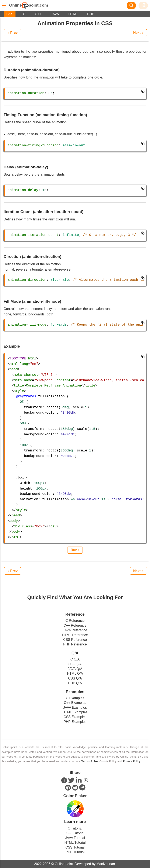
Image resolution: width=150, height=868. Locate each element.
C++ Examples (75, 703)
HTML (73, 14)
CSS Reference (75, 640)
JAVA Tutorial (75, 838)
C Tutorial (75, 828)
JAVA (55, 14)
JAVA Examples (75, 708)
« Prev (13, 33)
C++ (38, 14)
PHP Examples (75, 722)
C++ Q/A (75, 664)
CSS (10, 14)
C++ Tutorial (75, 833)
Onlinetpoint (63, 864)
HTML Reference (75, 635)
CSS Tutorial (75, 847)
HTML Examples (75, 712)
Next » (138, 33)
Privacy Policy (132, 761)
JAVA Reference (75, 630)
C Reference (75, 621)
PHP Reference (75, 644)
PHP (91, 14)
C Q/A (75, 659)
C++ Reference (75, 625)
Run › (75, 550)
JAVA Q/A (75, 669)
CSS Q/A (75, 678)
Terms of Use (89, 761)
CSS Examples (75, 717)
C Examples (75, 698)
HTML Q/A (75, 673)
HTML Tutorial (75, 843)
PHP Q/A (75, 683)
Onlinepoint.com (29, 5)
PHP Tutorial (75, 852)
